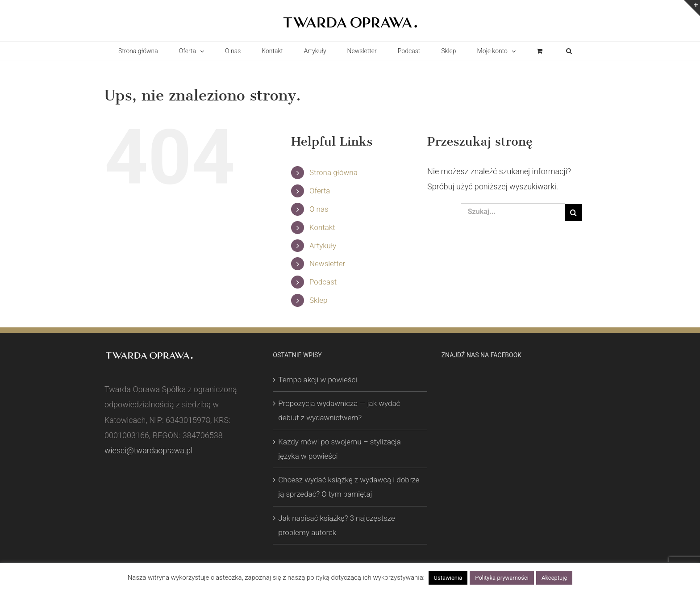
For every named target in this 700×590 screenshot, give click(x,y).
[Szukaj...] (513, 212)
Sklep (318, 300)
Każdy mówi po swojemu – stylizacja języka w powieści (339, 449)
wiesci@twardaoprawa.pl (148, 450)
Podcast (323, 282)
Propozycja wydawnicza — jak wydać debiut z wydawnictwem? (339, 410)
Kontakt (322, 227)
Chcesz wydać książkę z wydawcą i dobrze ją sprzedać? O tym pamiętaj (349, 487)
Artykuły (323, 246)
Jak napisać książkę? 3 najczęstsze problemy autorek (336, 525)
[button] (569, 51)
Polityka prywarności (502, 578)
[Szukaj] (574, 213)
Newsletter (327, 264)
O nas (319, 209)
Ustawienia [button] (448, 578)
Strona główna (333, 172)
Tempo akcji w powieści (318, 380)
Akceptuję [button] (554, 578)
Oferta (320, 191)
